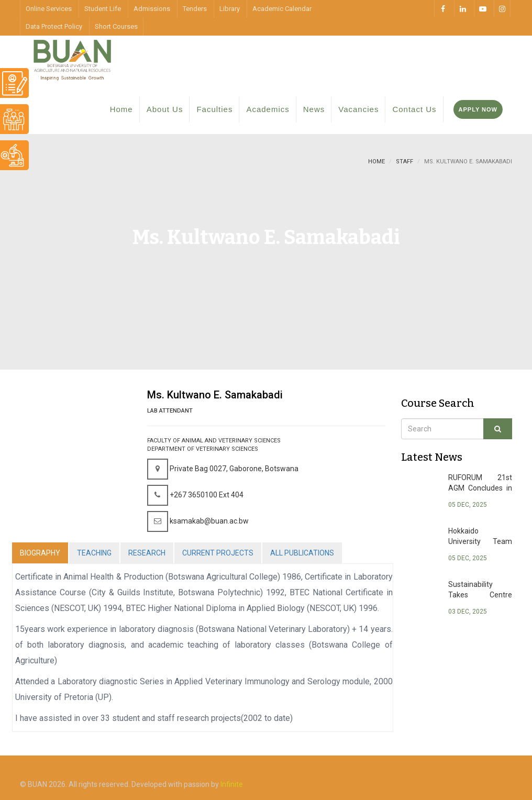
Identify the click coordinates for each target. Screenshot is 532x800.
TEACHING (94, 553)
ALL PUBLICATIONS (302, 553)
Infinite (232, 784)
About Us (165, 109)
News (314, 109)
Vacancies (358, 109)
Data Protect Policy (54, 26)
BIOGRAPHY (40, 553)
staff (404, 162)
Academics (268, 109)
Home (121, 109)
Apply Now (478, 109)
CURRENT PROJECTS (218, 553)
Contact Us (414, 109)
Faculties (214, 109)
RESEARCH (147, 553)
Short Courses (116, 26)
